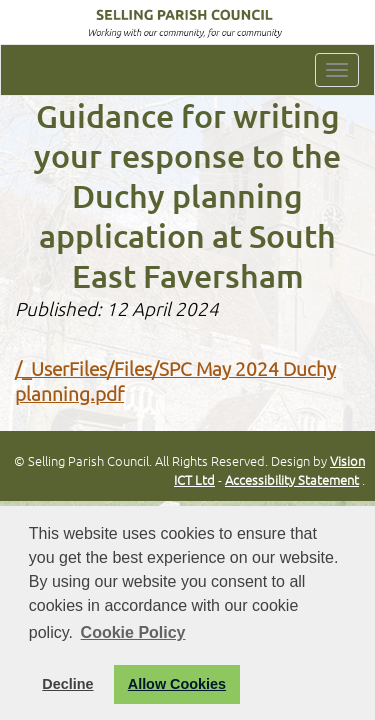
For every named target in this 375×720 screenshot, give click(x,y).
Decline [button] (67, 684)
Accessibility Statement (292, 479)
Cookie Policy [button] (133, 632)
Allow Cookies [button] (177, 684)
